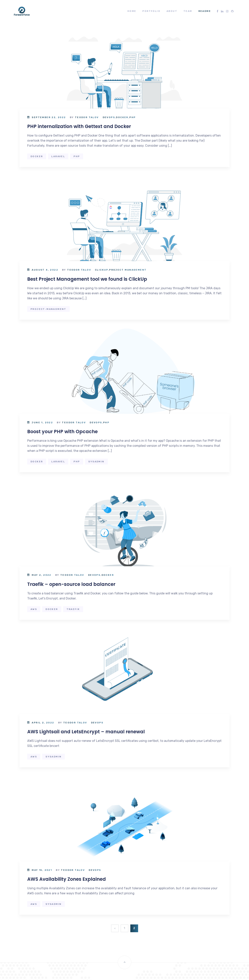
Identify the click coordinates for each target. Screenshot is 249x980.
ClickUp (102, 270)
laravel (58, 156)
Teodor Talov (87, 117)
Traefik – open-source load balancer (71, 584)
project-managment (48, 309)
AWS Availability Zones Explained (67, 879)
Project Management (128, 270)
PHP (132, 117)
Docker (122, 117)
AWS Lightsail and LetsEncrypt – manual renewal (86, 732)
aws (34, 609)
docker (37, 156)
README (205, 11)
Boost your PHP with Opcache (62, 432)
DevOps (109, 117)
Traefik (73, 609)
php (77, 156)
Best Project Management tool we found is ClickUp (87, 279)
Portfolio (151, 11)
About (172, 11)
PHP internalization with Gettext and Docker (79, 126)
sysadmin (96, 462)
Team (188, 11)
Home (132, 11)
